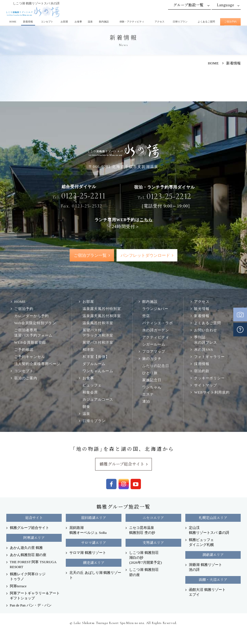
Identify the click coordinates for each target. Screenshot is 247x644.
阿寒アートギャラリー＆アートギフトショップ (35, 596)
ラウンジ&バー (155, 309)
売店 (146, 316)
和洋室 (88, 350)
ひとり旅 (150, 373)
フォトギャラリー (209, 357)
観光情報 (202, 309)
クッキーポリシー (209, 378)
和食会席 (90, 393)
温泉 (90, 22)
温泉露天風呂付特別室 (102, 309)
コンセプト (47, 22)
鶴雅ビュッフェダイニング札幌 (201, 542)
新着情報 (28, 22)
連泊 (146, 402)
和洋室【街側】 (96, 357)
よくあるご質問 (206, 22)
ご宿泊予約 (230, 22)
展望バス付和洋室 (98, 343)
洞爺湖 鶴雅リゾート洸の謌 (205, 567)
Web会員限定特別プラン (35, 323)
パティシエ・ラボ (158, 323)
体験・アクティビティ (132, 22)
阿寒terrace (18, 586)
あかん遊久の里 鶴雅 (26, 548)
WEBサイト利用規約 (212, 393)
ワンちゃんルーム (98, 371)
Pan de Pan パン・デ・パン (31, 605)
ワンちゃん (152, 387)
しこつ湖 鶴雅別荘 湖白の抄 (145, 558)
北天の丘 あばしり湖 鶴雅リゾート (95, 575)
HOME (13, 22)
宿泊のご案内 (26, 378)
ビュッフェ (92, 385)
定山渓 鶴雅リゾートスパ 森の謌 (209, 530)
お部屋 (64, 22)
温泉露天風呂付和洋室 (102, 316)
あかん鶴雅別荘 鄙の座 (28, 555)
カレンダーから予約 (32, 316)
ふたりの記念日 (156, 366)
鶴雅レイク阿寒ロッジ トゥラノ (28, 577)
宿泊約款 (202, 371)
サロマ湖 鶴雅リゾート (88, 553)
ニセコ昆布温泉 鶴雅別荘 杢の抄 (142, 530)
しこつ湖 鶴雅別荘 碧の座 (144, 572)
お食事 (78, 22)
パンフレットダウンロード (145, 255)
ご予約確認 (24, 350)
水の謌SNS (204, 350)
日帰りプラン (180, 22)
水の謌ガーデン (156, 330)
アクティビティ (156, 337)
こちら (146, 220)
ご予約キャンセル (30, 357)
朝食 (86, 407)
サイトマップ (206, 385)
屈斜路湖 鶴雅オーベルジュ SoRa (88, 530)
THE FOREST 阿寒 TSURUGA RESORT (33, 565)
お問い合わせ (206, 330)
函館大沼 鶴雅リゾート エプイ (207, 592)
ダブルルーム (94, 364)
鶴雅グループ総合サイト (122, 464)
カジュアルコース (98, 400)
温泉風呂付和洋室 (98, 323)
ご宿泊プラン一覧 (90, 255)
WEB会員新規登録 (30, 343)
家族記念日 (152, 380)
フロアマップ (154, 352)
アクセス (160, 22)
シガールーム (154, 345)
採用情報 (202, 364)
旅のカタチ (152, 359)
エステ (148, 394)
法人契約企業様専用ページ (37, 364)
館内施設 (104, 22)
